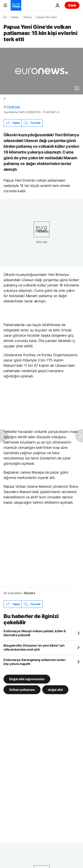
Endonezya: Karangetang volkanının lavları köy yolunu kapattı (35, 662)
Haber (15, 17)
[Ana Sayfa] (5, 17)
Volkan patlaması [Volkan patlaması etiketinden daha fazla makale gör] (22, 690)
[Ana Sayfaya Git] (16, 5)
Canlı (72, 5)
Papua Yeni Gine (47, 17)
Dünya (28, 17)
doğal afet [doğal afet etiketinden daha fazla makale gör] (55, 690)
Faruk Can (14, 107)
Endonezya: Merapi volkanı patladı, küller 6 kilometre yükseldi (35, 633)
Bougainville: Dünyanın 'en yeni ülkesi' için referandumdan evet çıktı (34, 647)
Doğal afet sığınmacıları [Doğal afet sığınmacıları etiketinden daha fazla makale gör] (27, 679)
